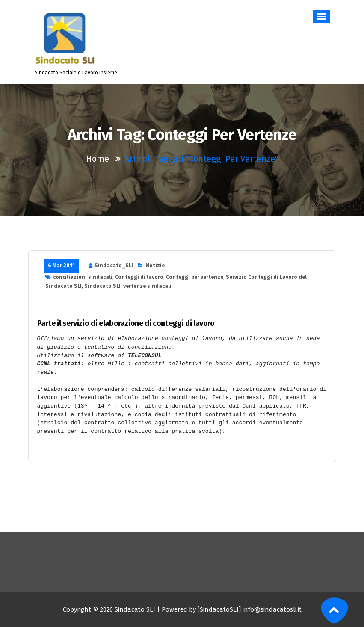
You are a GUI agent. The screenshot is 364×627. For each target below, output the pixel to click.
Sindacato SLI (102, 286)
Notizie (155, 266)
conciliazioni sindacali (83, 277)
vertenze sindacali (147, 286)
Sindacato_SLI (114, 266)
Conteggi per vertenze (195, 277)
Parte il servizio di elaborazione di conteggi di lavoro (126, 324)
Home (98, 159)
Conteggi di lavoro (139, 277)
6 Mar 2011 (61, 266)
